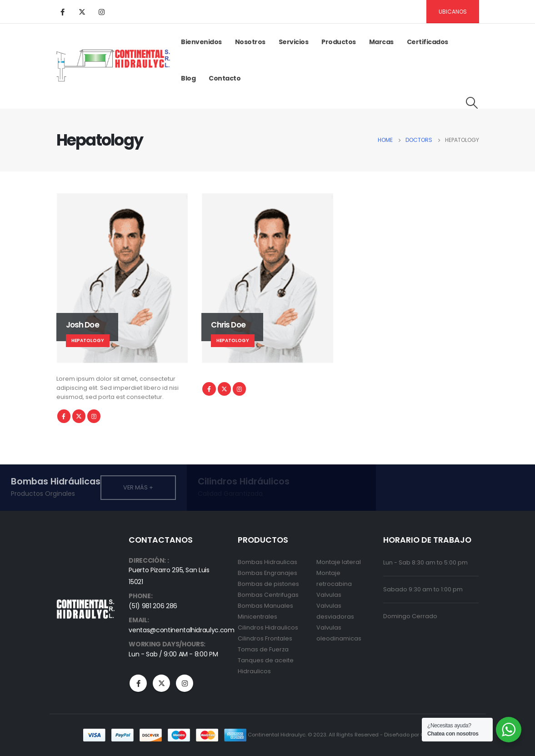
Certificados (427, 42)
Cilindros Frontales (265, 638)
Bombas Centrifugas (268, 595)
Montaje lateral (339, 562)
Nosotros (250, 42)
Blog (188, 78)
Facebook (64, 416)
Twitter (79, 416)
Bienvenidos (201, 42)
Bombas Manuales (265, 606)
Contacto (225, 78)
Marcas (381, 42)
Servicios (294, 42)
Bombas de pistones (268, 584)
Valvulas (329, 595)
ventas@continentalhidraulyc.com (181, 630)
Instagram (94, 416)
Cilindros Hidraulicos (268, 627)
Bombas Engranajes (267, 573)
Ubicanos (453, 12)
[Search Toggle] (472, 103)
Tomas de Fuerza (263, 649)
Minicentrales (257, 617)
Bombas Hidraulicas (267, 562)
